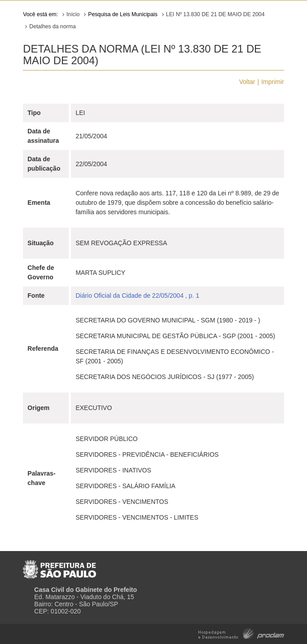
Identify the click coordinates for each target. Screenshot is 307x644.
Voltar (247, 82)
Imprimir (273, 82)
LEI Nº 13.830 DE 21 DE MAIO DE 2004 (215, 14)
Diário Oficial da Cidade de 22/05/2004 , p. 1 (137, 296)
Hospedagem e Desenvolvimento (241, 633)
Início (73, 14)
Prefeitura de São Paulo (59, 566)
